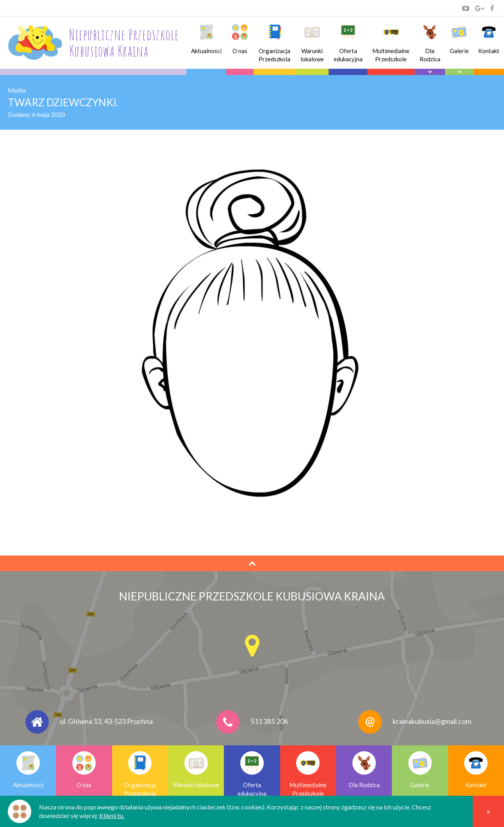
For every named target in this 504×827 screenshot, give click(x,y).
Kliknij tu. (112, 815)
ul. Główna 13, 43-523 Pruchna (106, 721)
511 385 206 (269, 721)
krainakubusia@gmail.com (432, 721)
